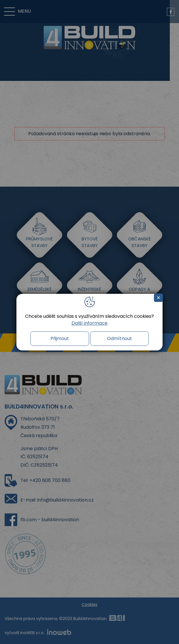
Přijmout (60, 338)
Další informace (89, 323)
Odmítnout (119, 338)
